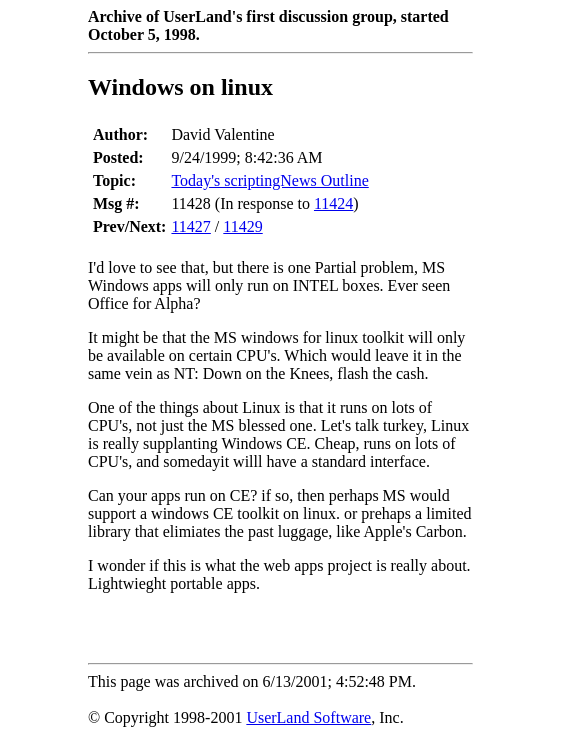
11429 (242, 226)
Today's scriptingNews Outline (269, 180)
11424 (333, 203)
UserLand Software (308, 717)
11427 (190, 226)
